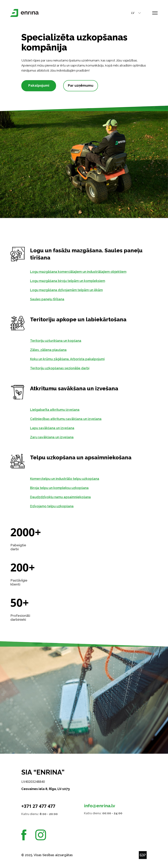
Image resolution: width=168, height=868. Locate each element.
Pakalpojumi (39, 85)
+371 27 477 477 (38, 806)
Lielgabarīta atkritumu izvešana (59, 410)
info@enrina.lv (100, 806)
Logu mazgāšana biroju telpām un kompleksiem (72, 281)
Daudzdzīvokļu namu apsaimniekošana (64, 497)
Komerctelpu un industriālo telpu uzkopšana (69, 479)
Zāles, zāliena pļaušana (52, 350)
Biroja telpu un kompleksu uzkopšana (63, 488)
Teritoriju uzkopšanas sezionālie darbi (64, 368)
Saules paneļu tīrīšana (51, 299)
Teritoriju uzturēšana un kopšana (60, 341)
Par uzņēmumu (81, 85)
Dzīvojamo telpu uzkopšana (56, 506)
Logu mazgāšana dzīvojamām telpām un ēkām (70, 290)
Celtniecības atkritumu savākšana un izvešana (70, 419)
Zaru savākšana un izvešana (56, 437)
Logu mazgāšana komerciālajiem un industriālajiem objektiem (82, 272)
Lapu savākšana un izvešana (56, 428)
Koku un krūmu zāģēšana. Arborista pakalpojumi (71, 359)
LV (129, 13)
